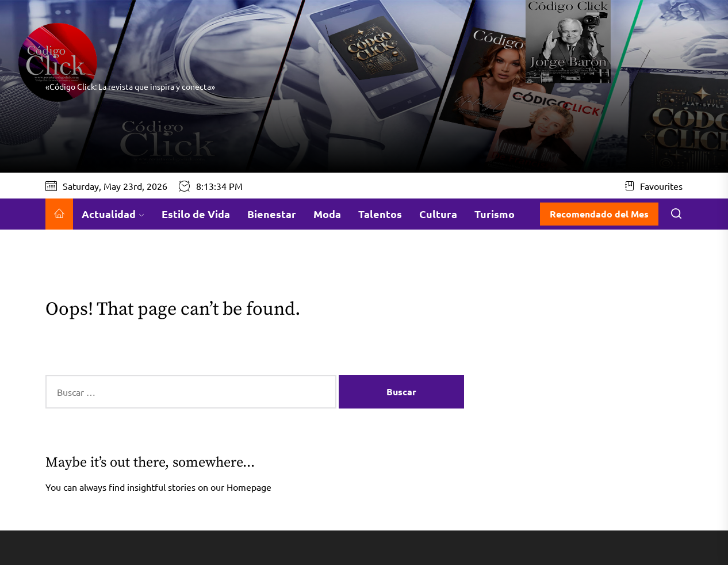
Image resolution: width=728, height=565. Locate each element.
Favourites (654, 186)
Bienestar (272, 214)
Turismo (495, 214)
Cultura (438, 214)
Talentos (380, 214)
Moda (327, 214)
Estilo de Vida (196, 214)
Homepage (249, 487)
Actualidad (113, 214)
